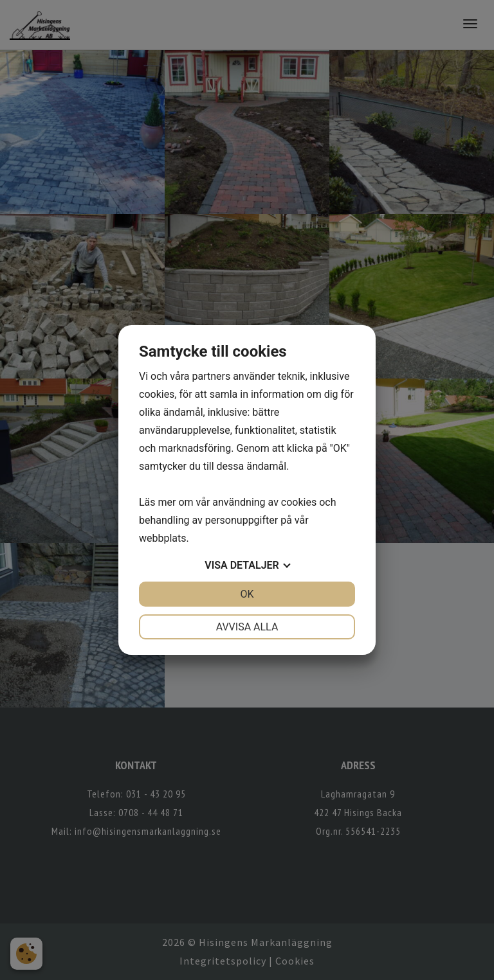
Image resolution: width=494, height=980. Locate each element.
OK (247, 594)
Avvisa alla (247, 627)
